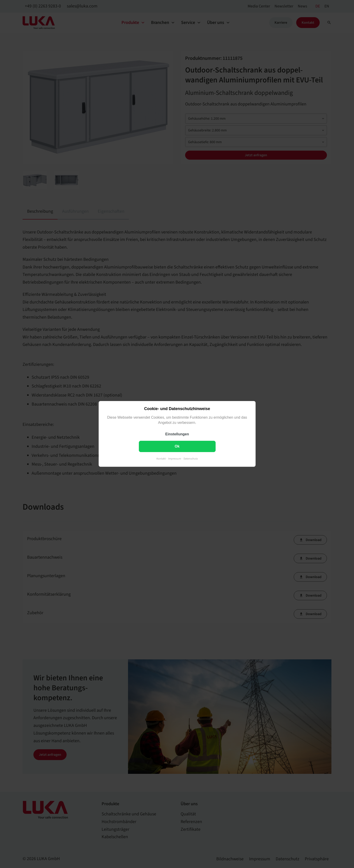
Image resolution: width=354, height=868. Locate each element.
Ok (177, 447)
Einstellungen (177, 434)
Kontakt (161, 459)
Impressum (175, 459)
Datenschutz (191, 459)
